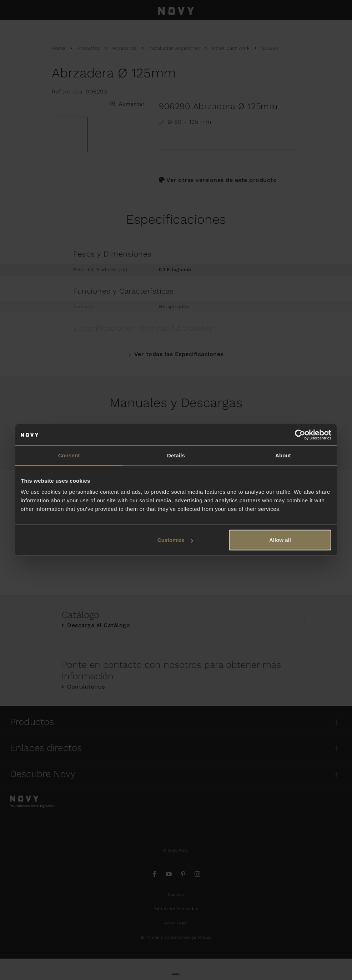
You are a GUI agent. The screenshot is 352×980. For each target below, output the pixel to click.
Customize (175, 540)
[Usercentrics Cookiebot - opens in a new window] (300, 435)
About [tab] (283, 455)
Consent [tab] (69, 455)
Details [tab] (176, 455)
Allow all (280, 540)
